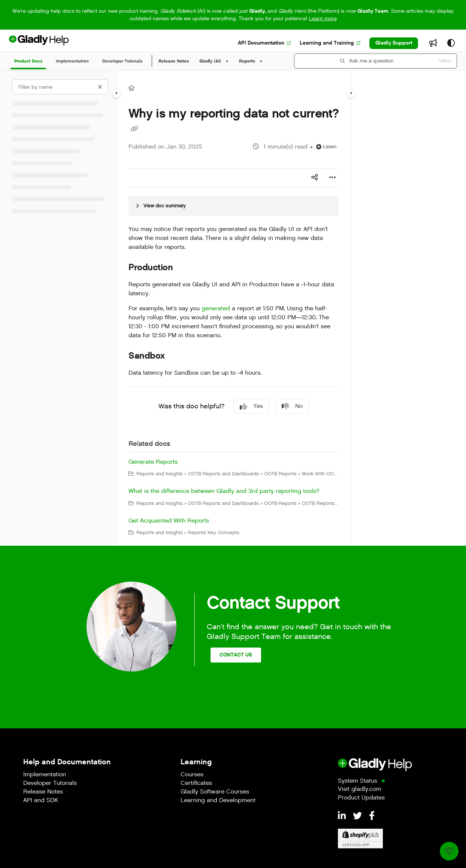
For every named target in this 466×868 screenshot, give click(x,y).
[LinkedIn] (343, 816)
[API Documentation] (264, 43)
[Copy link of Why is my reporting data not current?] (134, 129)
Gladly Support (394, 43)
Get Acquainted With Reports (169, 521)
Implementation (45, 775)
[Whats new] (433, 43)
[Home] (131, 88)
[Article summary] (234, 206)
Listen (326, 147)
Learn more (323, 19)
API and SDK (41, 801)
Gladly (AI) (210, 61)
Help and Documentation (67, 762)
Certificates (196, 784)
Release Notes (174, 61)
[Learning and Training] (330, 43)
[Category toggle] (116, 93)
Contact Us (236, 655)
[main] (234, 308)
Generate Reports (153, 462)
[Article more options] (333, 178)
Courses (192, 775)
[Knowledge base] (449, 851)
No (292, 406)
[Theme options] (451, 43)
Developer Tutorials (50, 784)
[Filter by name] (60, 87)
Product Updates (361, 798)
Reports (247, 61)
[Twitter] (359, 816)
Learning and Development (218, 801)
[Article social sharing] (315, 178)
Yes (251, 406)
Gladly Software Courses (215, 792)
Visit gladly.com (360, 790)
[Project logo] (51, 43)
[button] (376, 61)
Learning (196, 762)
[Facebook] (372, 816)
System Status (358, 781)
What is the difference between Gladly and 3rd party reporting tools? (224, 491)
